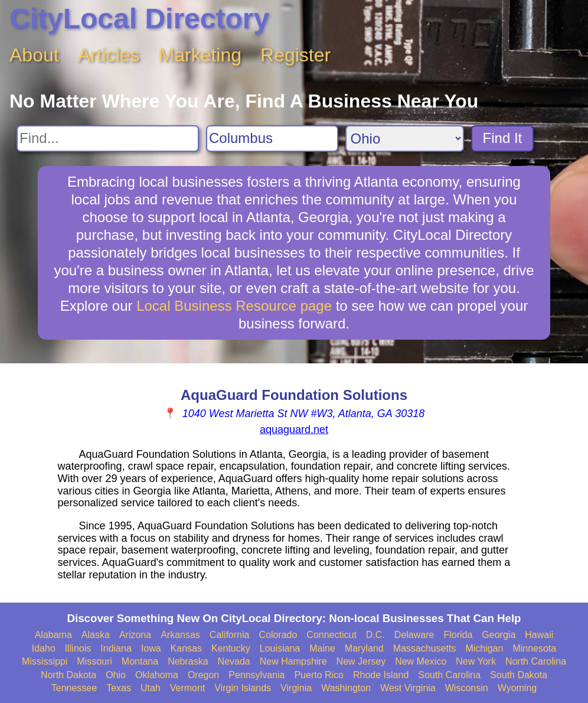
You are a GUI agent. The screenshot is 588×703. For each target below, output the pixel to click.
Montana (140, 661)
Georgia (499, 635)
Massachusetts (425, 648)
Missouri (94, 661)
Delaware (414, 635)
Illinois (78, 648)
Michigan (484, 648)
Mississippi (45, 661)
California (230, 635)
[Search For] (108, 139)
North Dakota (68, 675)
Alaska (96, 635)
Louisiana (280, 648)
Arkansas (180, 635)
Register (295, 55)
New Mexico (421, 661)
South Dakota (519, 675)
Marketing (200, 55)
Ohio (116, 675)
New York (476, 661)
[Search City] (272, 139)
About (34, 55)
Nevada (234, 661)
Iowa (151, 648)
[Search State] (405, 139)
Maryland (364, 648)
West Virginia (408, 688)
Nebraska (188, 661)
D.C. (375, 635)
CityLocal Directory (139, 19)
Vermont (188, 688)
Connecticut (331, 635)
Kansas (186, 648)
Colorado (278, 635)
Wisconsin (467, 688)
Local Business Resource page (234, 306)
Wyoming (517, 688)
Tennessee (74, 688)
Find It (503, 138)
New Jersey (361, 661)
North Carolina (536, 661)
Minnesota (534, 648)
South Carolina (449, 675)
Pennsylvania (257, 675)
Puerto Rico (319, 675)
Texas (119, 688)
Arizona (135, 635)
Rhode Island (381, 675)
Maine (322, 648)
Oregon (203, 675)
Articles (109, 55)
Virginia (296, 688)
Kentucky (231, 648)
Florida (458, 635)
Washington (346, 688)
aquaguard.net (294, 429)
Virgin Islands (243, 688)
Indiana (116, 648)
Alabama (53, 635)
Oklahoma (157, 675)
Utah (151, 688)
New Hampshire (293, 661)
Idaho (44, 648)
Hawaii (539, 635)
